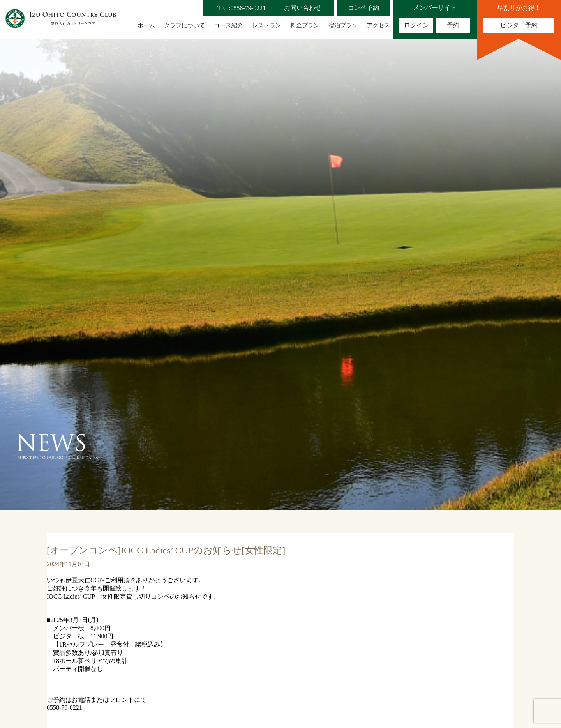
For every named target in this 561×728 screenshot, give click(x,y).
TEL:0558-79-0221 (242, 8)
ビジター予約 (519, 25)
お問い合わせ (303, 8)
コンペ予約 (363, 8)
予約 (453, 25)
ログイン (416, 25)
